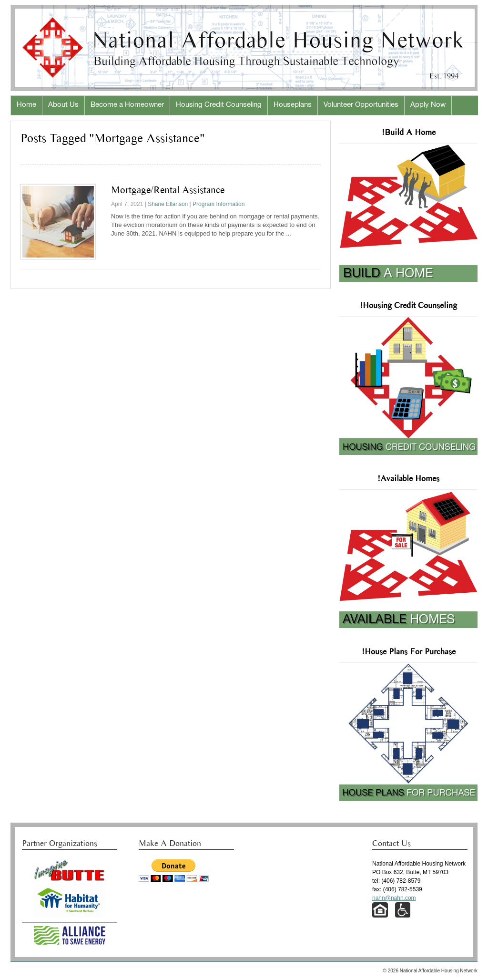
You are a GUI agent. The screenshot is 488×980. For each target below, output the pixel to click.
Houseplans (293, 105)
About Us (63, 105)
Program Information (219, 204)
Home (26, 105)
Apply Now (428, 105)
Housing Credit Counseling (219, 105)
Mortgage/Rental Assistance (168, 190)
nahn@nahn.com (394, 898)
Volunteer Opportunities (361, 105)
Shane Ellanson (168, 204)
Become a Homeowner (127, 105)
